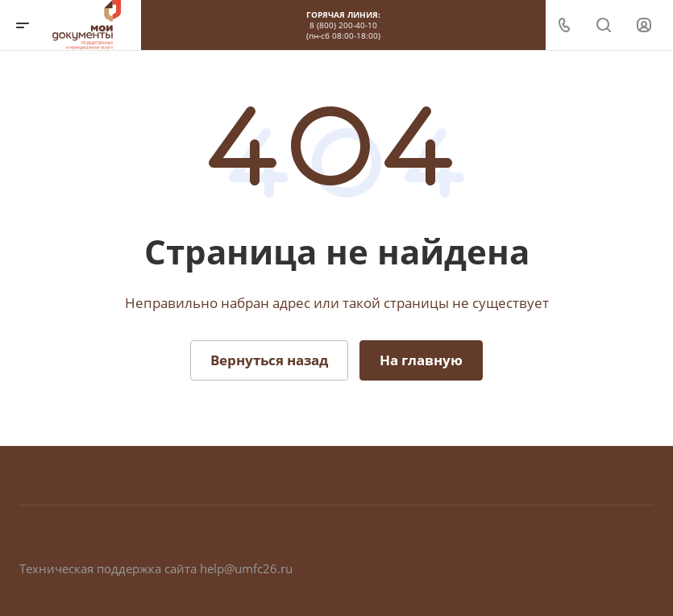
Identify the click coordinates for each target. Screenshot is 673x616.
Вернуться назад (269, 360)
